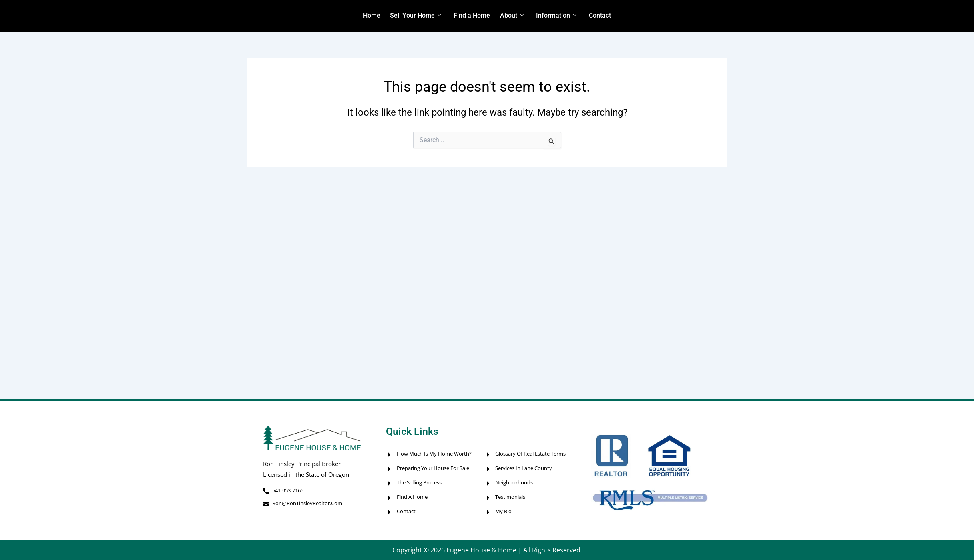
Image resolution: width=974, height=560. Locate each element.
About (515, 16)
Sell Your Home (407, 16)
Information (565, 16)
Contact (614, 16)
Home (357, 16)
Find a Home (470, 16)
